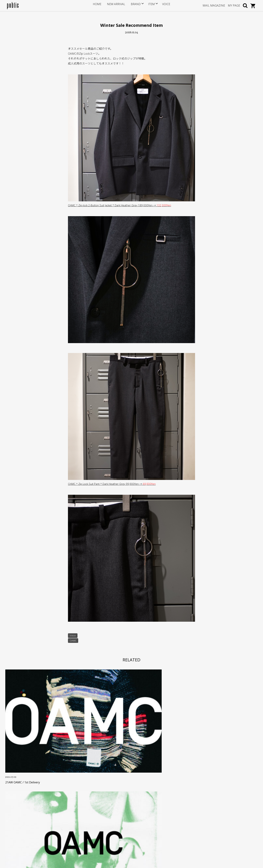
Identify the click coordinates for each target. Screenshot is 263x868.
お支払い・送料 (101, 817)
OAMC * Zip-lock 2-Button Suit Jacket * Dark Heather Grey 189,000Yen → (122, 205)
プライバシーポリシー (105, 833)
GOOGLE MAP (21, 832)
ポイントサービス (102, 811)
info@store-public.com (28, 815)
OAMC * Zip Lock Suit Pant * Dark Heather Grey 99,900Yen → (114, 484)
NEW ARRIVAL (117, 5)
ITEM (149, 5)
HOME (101, 5)
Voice (73, 636)
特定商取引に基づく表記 (106, 828)
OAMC (73, 641)
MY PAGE (234, 5)
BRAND (134, 5)
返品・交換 (98, 822)
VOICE (162, 5)
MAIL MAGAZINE (214, 5)
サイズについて (101, 806)
